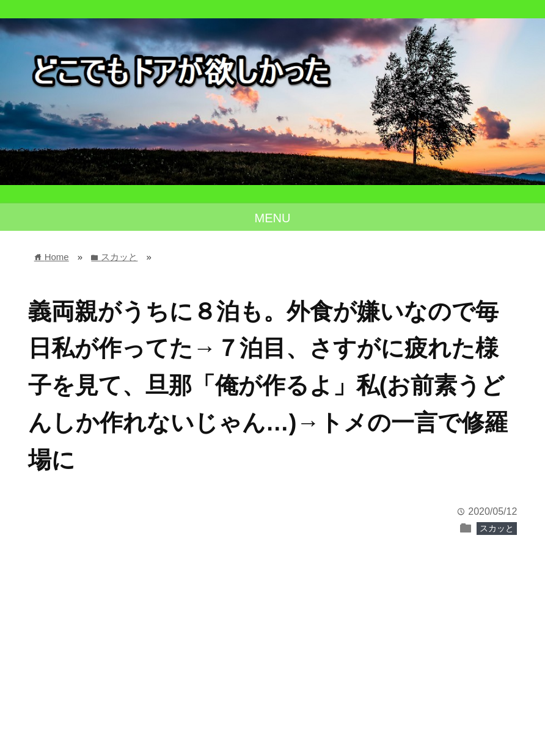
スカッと (497, 528)
